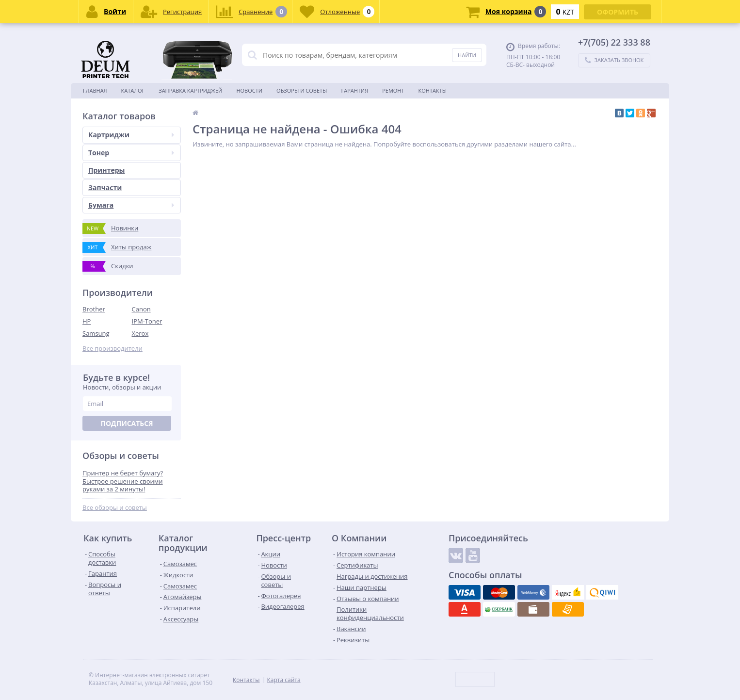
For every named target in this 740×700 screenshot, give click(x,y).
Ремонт (393, 90)
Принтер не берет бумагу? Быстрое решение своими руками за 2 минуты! (123, 481)
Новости (249, 90)
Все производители (113, 349)
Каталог (133, 90)
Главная (95, 90)
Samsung (96, 333)
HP (87, 321)
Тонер (131, 153)
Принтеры (106, 170)
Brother (94, 309)
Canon (141, 309)
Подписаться (127, 423)
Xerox (140, 333)
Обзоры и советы (302, 90)
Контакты (433, 90)
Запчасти (105, 187)
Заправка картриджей (190, 90)
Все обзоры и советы (115, 508)
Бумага (131, 205)
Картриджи (131, 135)
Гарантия (354, 90)
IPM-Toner (147, 321)
